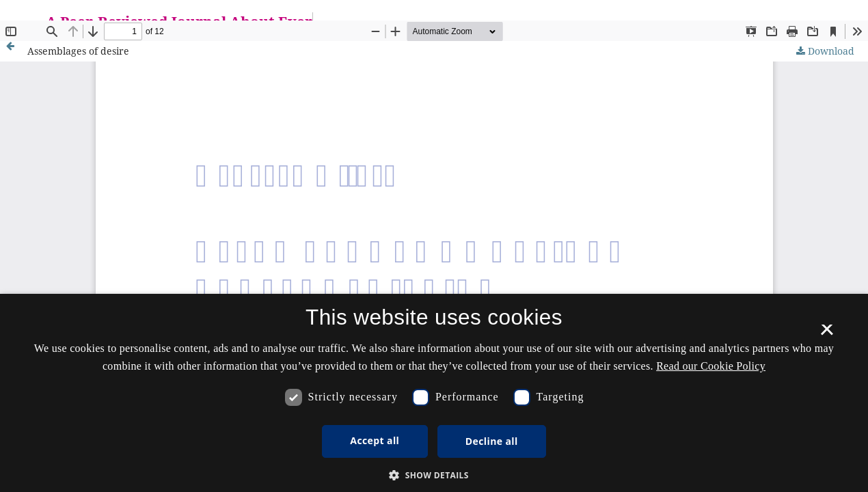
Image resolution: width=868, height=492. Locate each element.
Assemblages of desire (78, 51)
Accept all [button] (375, 440)
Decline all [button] (492, 441)
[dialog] (434, 393)
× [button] (827, 334)
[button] (434, 475)
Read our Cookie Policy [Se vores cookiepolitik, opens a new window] (711, 366)
